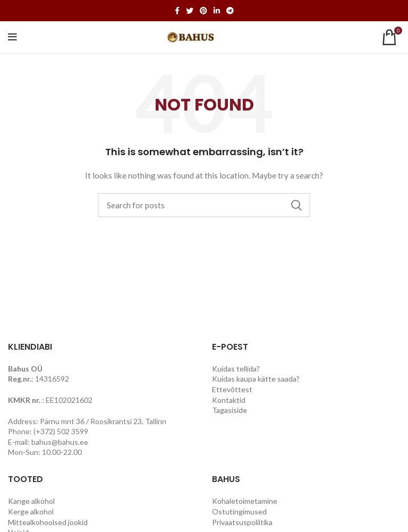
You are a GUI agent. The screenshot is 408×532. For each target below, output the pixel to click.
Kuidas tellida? (236, 369)
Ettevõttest (232, 389)
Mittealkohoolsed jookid (48, 522)
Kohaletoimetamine (245, 501)
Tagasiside (229, 410)
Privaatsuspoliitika (242, 522)
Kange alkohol (31, 501)
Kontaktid (229, 400)
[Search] (204, 205)
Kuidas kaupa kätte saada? (256, 379)
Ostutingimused (239, 512)
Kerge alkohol (31, 512)
